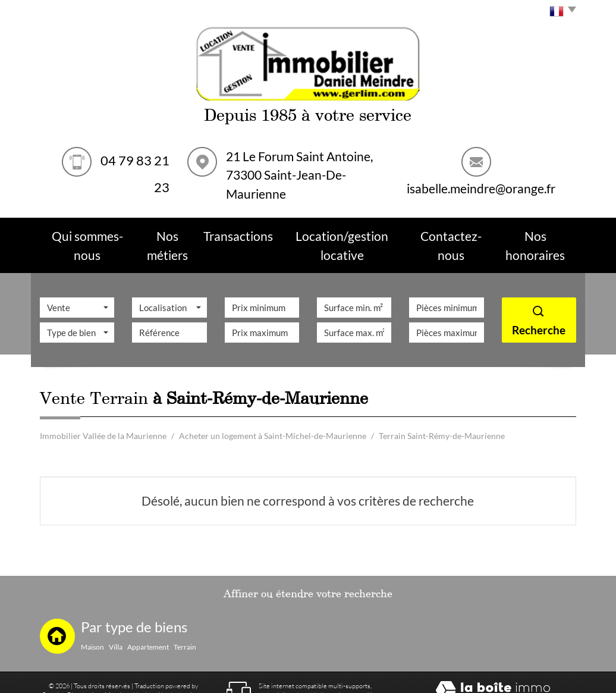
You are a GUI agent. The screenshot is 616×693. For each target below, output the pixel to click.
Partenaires (80, 679)
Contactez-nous (447, 233)
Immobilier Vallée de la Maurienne (103, 411)
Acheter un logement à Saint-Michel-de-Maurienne (273, 411)
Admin (110, 679)
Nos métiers (172, 233)
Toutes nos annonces (153, 679)
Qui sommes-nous (87, 233)
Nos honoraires (180, 670)
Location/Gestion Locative (343, 233)
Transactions (246, 233)
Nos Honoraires (533, 233)
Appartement (148, 622)
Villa (116, 622)
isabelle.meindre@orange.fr (481, 188)
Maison (92, 622)
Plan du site (84, 670)
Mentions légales (129, 670)
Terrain (185, 622)
